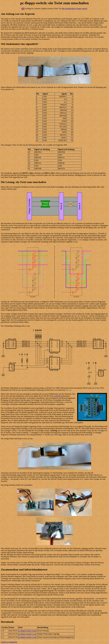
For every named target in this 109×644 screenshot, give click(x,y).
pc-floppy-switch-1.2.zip (28, 637)
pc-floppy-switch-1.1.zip (28, 634)
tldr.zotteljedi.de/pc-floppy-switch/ (75, 9)
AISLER (57, 396)
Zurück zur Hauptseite (9, 642)
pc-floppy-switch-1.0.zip (28, 631)
